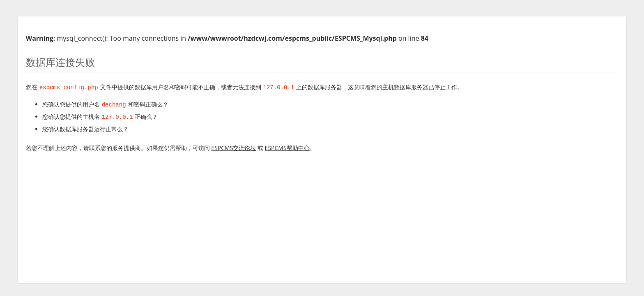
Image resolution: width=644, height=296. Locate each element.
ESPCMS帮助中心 (287, 147)
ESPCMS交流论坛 (233, 147)
